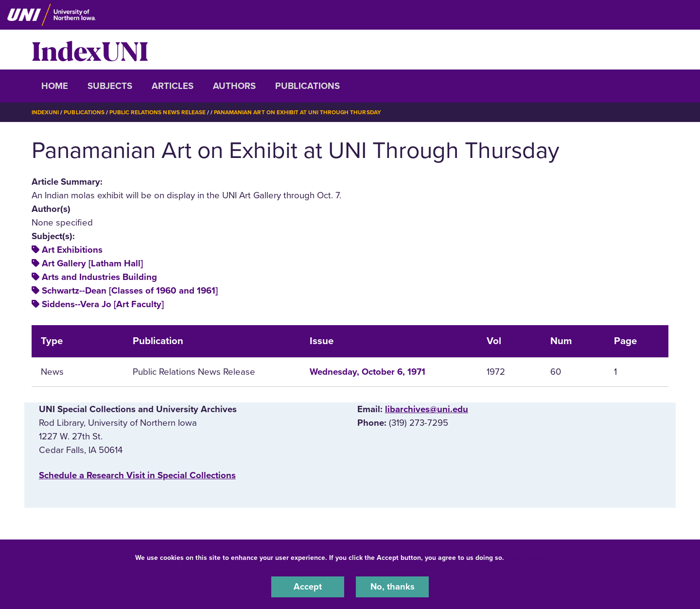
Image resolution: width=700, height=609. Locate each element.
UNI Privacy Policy (537, 557)
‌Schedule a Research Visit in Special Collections (137, 475)
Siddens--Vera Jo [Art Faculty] (103, 304)
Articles (173, 86)
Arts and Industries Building (99, 277)
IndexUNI (90, 50)
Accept (308, 587)
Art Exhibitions (72, 250)
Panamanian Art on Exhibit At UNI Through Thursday (298, 112)
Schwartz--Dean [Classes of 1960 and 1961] (130, 291)
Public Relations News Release (158, 112)
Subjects (110, 86)
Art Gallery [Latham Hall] (92, 263)
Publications (307, 86)
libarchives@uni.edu (427, 409)
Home (55, 86)
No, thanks (392, 587)
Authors (234, 86)
